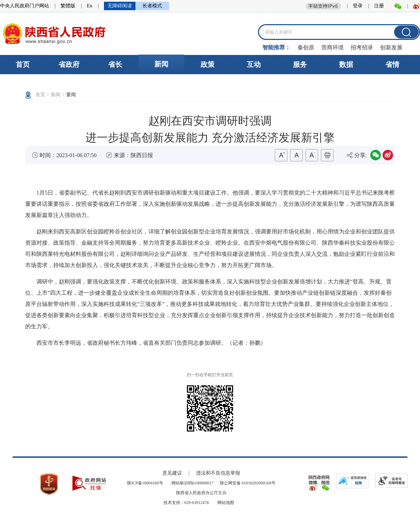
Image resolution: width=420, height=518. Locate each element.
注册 (379, 6)
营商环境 (332, 47)
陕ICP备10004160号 (146, 483)
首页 (23, 64)
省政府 (69, 64)
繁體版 (68, 6)
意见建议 (173, 473)
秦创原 (306, 47)
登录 (358, 6)
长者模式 (152, 6)
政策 (208, 64)
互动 (254, 64)
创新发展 (391, 47)
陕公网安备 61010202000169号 (248, 483)
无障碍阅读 (120, 6)
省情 (392, 64)
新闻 (161, 64)
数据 (346, 64)
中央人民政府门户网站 (24, 6)
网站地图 (225, 503)
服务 (300, 64)
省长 (115, 64)
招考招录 (362, 47)
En (90, 6)
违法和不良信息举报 (218, 473)
